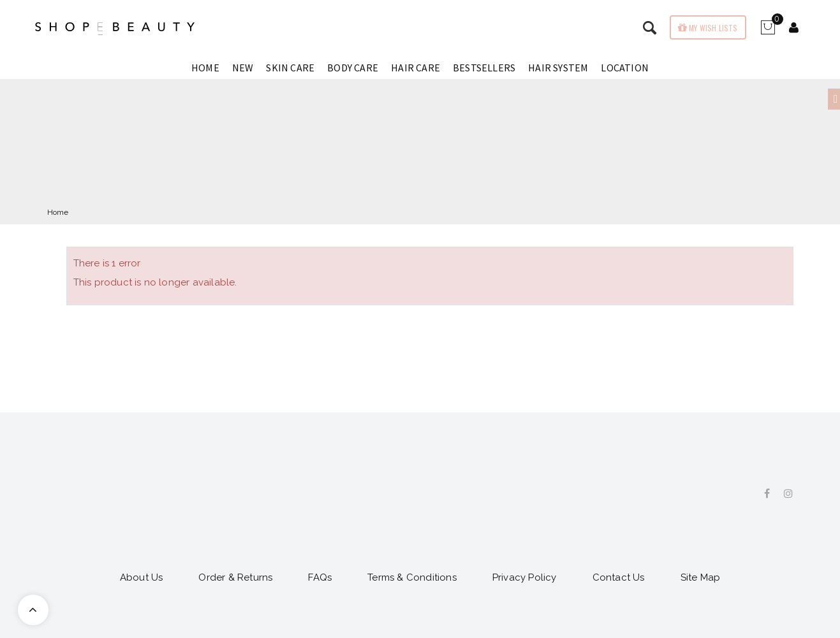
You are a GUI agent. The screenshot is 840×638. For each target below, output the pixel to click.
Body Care (353, 68)
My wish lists (712, 28)
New (243, 68)
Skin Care (290, 68)
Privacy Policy (525, 577)
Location (625, 68)
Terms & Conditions (412, 577)
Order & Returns (235, 577)
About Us (142, 577)
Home (205, 68)
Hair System (558, 68)
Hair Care (416, 68)
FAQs (320, 577)
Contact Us (619, 577)
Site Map (701, 577)
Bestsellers (484, 68)
